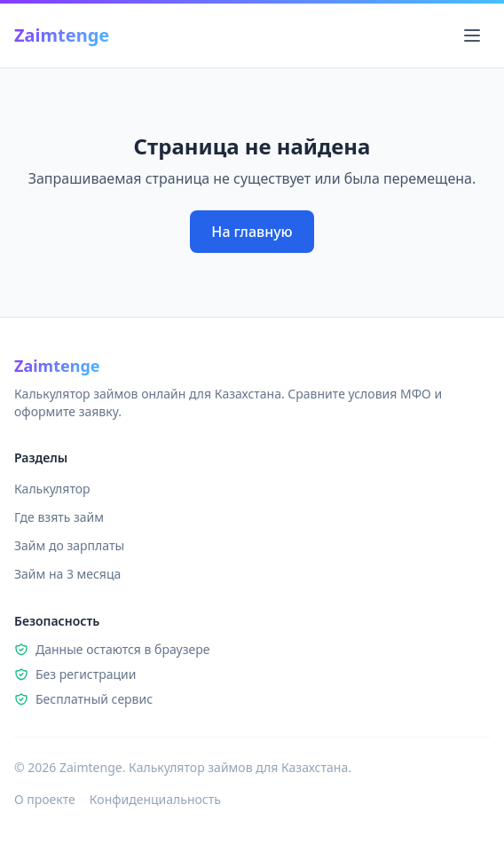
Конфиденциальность (155, 799)
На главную (252, 232)
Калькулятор (52, 489)
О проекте (45, 799)
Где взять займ (59, 517)
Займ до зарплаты (69, 545)
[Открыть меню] (472, 35)
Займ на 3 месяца (67, 574)
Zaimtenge (62, 35)
